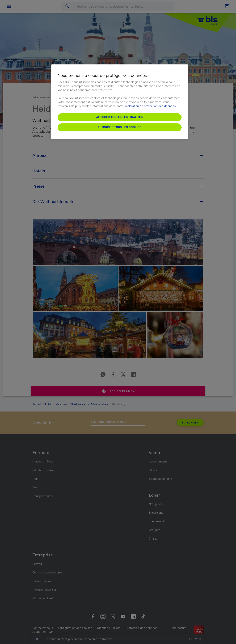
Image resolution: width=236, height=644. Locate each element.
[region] (120, 102)
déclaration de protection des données (150, 106)
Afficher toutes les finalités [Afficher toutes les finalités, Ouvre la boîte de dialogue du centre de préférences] (120, 117)
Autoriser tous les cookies (120, 127)
